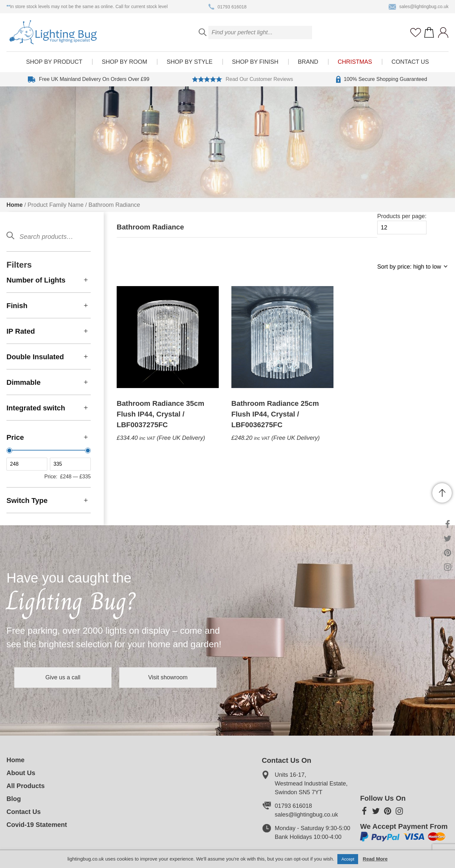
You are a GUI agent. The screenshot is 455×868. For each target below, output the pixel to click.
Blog (14, 799)
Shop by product (54, 62)
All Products (26, 786)
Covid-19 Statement (37, 825)
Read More (375, 859)
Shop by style (189, 62)
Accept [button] (348, 859)
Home (15, 205)
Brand (308, 62)
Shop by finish (255, 62)
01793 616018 (227, 7)
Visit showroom (168, 677)
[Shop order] (410, 270)
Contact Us (410, 62)
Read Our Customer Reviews (243, 79)
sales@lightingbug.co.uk (419, 7)
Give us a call (63, 677)
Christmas (355, 62)
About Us (21, 773)
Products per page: (402, 224)
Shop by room (124, 62)
